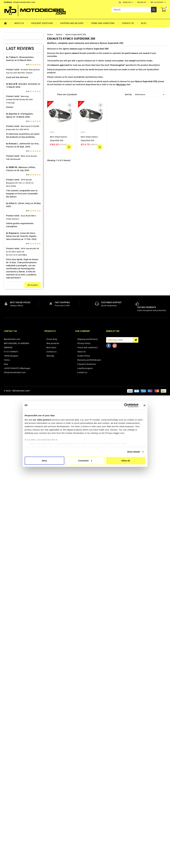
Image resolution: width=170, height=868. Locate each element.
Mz (11, 355)
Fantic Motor (16, 199)
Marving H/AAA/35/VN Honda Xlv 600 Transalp (19, 573)
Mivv (52, 132)
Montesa (14, 335)
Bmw (12, 122)
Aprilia (13, 83)
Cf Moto (14, 156)
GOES (12, 219)
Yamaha (13, 490)
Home (7, 23)
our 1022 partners (42, 420)
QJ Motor (14, 393)
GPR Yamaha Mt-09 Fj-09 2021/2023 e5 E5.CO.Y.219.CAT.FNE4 (23, 725)
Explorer (14, 190)
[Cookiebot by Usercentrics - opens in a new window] (126, 405)
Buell (12, 132)
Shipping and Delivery (72, 23)
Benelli (13, 112)
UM (11, 476)
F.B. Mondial (16, 195)
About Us (19, 23)
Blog (144, 23)
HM (11, 229)
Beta (12, 117)
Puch (12, 389)
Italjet (12, 262)
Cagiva (13, 141)
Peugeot (14, 369)
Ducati (13, 185)
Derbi (12, 175)
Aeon (12, 69)
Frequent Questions (42, 23)
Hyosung (14, 253)
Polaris (13, 384)
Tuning (13, 471)
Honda (13, 233)
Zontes (13, 495)
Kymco (13, 292)
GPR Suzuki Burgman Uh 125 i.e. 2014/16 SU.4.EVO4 (20, 656)
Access (13, 59)
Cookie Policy (84, 829)
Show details (134, 452)
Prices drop (52, 812)
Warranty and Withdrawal (89, 833)
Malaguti (14, 321)
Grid (49, 94)
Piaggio (13, 379)
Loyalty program (85, 841)
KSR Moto (14, 282)
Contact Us (128, 23)
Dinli (12, 180)
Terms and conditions (103, 23)
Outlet (12, 364)
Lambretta (15, 296)
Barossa (14, 102)
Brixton (13, 127)
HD (11, 224)
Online (13, 359)
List (53, 94)
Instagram (115, 819)
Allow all (126, 461)
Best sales (51, 820)
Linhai (12, 301)
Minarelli (14, 330)
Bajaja (13, 98)
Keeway (13, 272)
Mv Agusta (15, 350)
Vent (12, 481)
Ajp (11, 78)
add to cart (69, 147)
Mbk (12, 325)
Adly (12, 64)
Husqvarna (15, 248)
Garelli (13, 204)
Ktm (12, 287)
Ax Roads (14, 93)
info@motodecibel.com (24, 2)
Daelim (13, 166)
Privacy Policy (84, 816)
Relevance (150, 95)
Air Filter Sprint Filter (20, 73)
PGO (12, 374)
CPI (11, 161)
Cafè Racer (15, 136)
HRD (12, 238)
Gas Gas (14, 209)
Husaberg (14, 243)
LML (12, 306)
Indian (13, 258)
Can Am (13, 146)
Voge (12, 485)
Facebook (109, 819)
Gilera (12, 214)
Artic (12, 88)
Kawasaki (14, 267)
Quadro (13, 398)
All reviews (33, 758)
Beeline (13, 107)
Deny (44, 461)
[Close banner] (144, 405)
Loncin (13, 311)
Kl (11, 277)
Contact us (10, 804)
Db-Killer (14, 170)
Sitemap (50, 829)
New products (53, 816)
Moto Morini (16, 345)
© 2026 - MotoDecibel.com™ (17, 864)
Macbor (13, 316)
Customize (85, 461)
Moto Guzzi (15, 340)
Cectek (13, 151)
